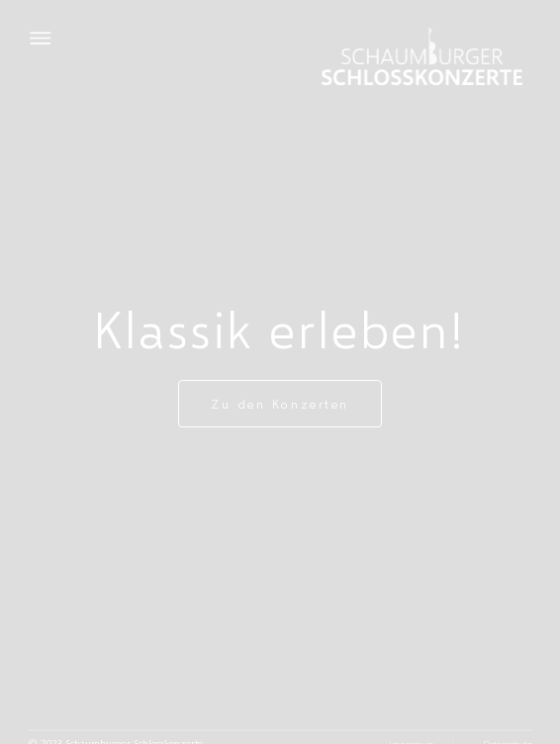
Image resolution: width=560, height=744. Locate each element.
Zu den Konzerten (280, 404)
